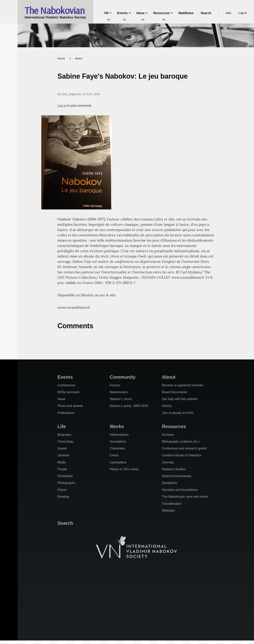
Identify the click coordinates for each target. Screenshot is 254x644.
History (167, 406)
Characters (117, 448)
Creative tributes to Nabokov (182, 455)
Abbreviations (119, 435)
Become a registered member (182, 385)
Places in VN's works (124, 469)
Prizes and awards (70, 406)
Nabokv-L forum (121, 399)
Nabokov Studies (174, 469)
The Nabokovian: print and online (185, 497)
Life (62, 426)
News (79, 58)
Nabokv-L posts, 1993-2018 (129, 406)
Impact (62, 448)
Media (62, 462)
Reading (63, 497)
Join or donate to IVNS (178, 413)
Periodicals (65, 476)
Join (228, 13)
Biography (64, 435)
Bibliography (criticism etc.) (181, 442)
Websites (168, 511)
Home (61, 58)
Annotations (118, 442)
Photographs (66, 483)
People (62, 469)
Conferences (66, 385)
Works (117, 426)
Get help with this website (180, 399)
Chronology (65, 442)
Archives (168, 435)
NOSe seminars (68, 392)
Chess (114, 455)
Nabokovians (119, 392)
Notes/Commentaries (177, 476)
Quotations (169, 483)
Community (122, 377)
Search (65, 523)
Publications (66, 413)
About (169, 377)
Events (65, 377)
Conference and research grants (184, 448)
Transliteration (172, 504)
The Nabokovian (55, 10)
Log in (243, 13)
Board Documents (174, 392)
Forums (115, 385)
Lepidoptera (118, 462)
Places (62, 490)
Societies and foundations (180, 490)
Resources (174, 426)
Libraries (63, 455)
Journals (168, 462)
